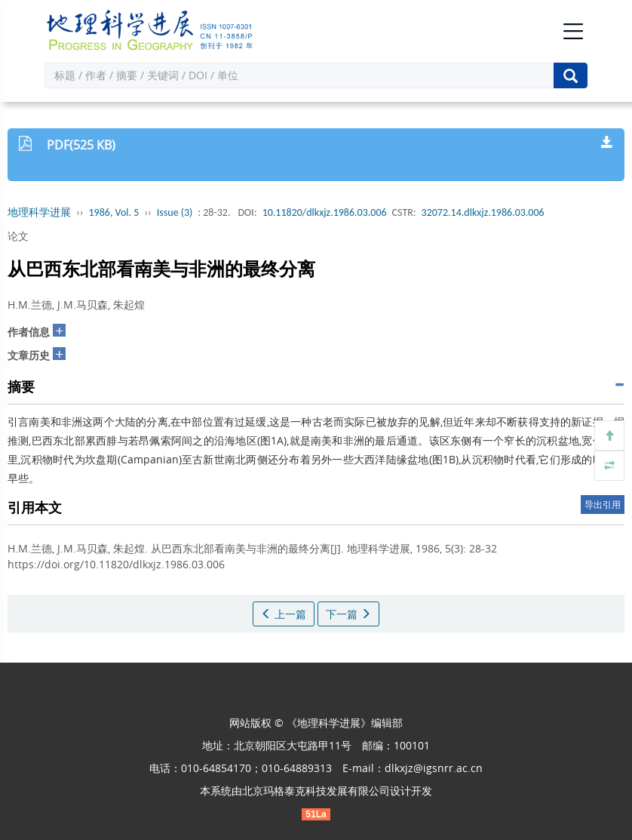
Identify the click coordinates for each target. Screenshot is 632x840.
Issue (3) (175, 212)
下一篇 (348, 614)
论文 (18, 236)
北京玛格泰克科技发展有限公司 (316, 791)
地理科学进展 (39, 212)
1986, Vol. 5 (114, 212)
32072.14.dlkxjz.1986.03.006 (483, 212)
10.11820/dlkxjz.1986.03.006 (325, 212)
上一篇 (284, 614)
